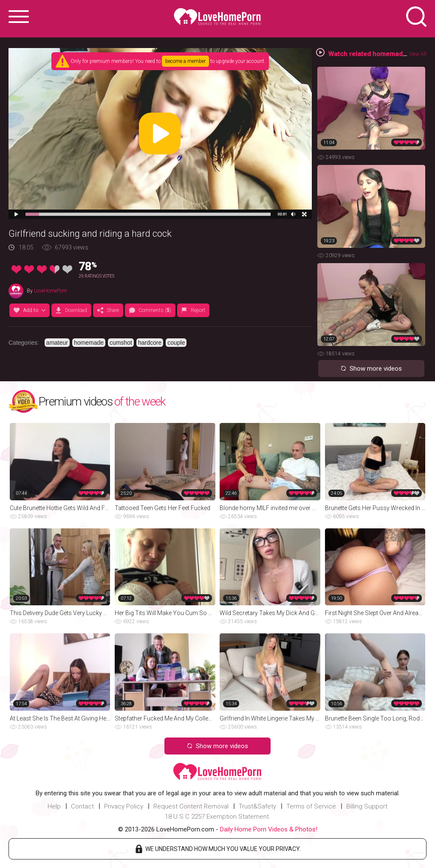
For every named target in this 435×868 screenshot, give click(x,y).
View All (418, 54)
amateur (57, 343)
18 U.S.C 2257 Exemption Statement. (218, 817)
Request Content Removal (191, 806)
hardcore (150, 343)
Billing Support (367, 806)
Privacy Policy (124, 806)
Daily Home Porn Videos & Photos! (269, 829)
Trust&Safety (257, 806)
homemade (89, 343)
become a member (185, 61)
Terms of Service (311, 806)
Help (54, 806)
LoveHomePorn (51, 291)
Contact (82, 806)
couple (176, 343)
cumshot (121, 343)
